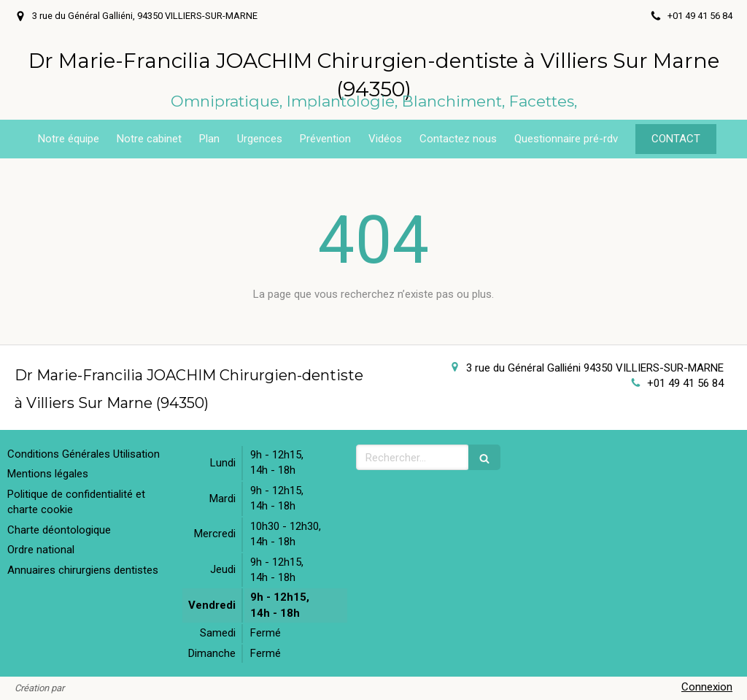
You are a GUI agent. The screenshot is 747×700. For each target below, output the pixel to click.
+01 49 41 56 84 (685, 383)
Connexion (707, 687)
